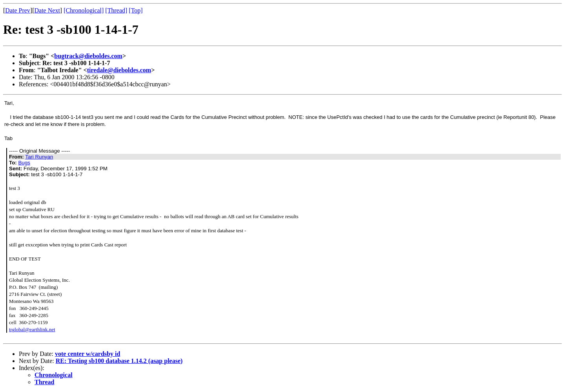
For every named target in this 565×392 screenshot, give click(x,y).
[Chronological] (84, 10)
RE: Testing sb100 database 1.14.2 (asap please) (119, 361)
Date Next (47, 10)
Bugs (24, 163)
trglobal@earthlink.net (32, 329)
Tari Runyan (39, 157)
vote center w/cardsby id (87, 354)
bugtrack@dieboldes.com (88, 56)
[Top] (136, 10)
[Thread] (116, 10)
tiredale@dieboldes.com (119, 70)
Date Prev (18, 10)
